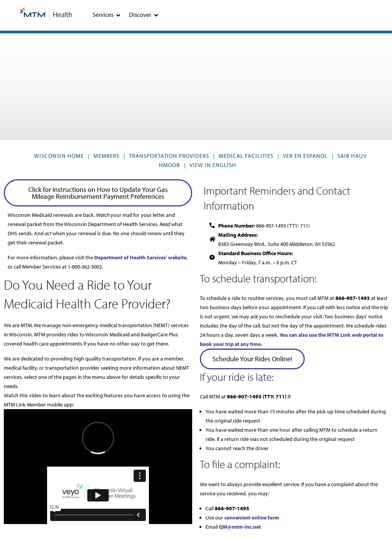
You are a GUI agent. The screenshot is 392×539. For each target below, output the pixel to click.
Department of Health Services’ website (140, 257)
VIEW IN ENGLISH (213, 165)
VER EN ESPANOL (305, 156)
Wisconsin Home (59, 156)
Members (106, 156)
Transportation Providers (169, 156)
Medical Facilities (246, 156)
